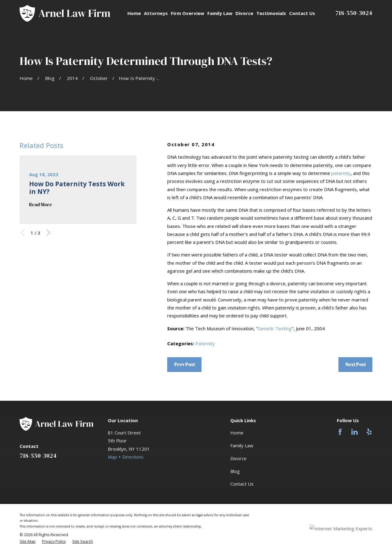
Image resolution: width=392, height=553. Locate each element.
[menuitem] (28, 542)
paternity (341, 173)
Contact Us (242, 484)
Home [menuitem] (134, 13)
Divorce (238, 458)
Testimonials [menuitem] (271, 13)
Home (237, 433)
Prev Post (185, 364)
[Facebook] (340, 432)
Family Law (242, 445)
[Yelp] (369, 432)
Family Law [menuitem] (220, 13)
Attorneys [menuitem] (156, 13)
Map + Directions (126, 457)
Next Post (356, 364)
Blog (235, 471)
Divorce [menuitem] (244, 13)
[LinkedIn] (354, 432)
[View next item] (48, 233)
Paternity (205, 343)
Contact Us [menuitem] (302, 13)
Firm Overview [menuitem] (188, 13)
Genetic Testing (275, 328)
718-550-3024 (354, 13)
